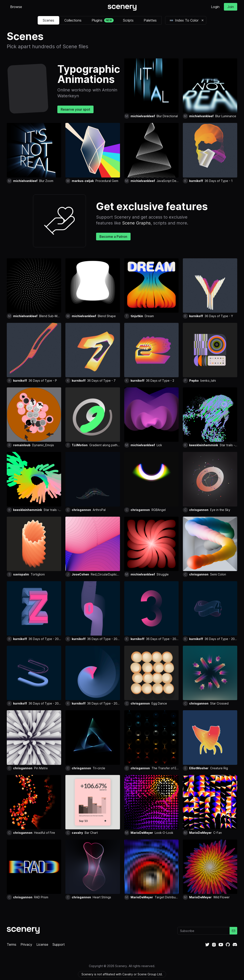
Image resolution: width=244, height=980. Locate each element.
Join (231, 7)
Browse (16, 7)
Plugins (103, 20)
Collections (73, 20)
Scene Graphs (136, 223)
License (42, 944)
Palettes (150, 20)
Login (215, 7)
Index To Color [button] (184, 20)
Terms (12, 944)
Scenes (48, 20)
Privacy (26, 944)
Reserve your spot (75, 109)
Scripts (128, 20)
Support (59, 944)
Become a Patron (113, 237)
